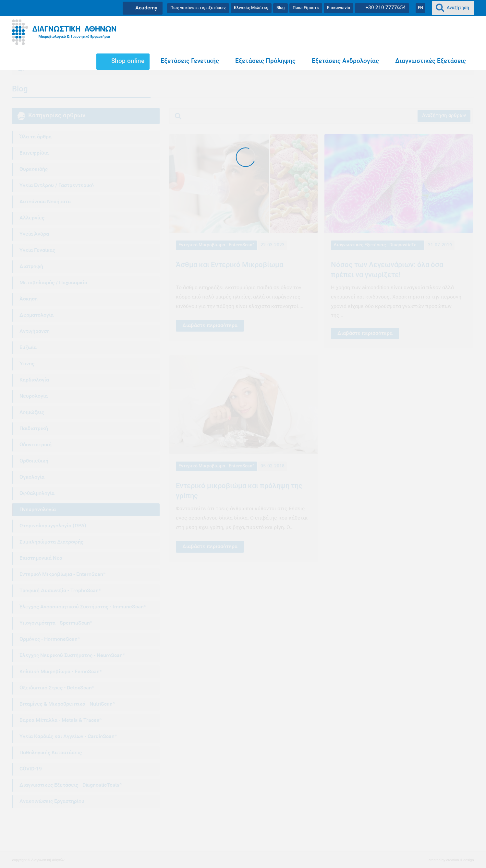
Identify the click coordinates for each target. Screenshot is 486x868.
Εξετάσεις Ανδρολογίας (345, 61)
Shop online (128, 61)
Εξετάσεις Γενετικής (190, 61)
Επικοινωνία (339, 8)
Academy (146, 8)
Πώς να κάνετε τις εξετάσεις (198, 8)
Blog (280, 8)
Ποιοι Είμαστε (306, 8)
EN (420, 8)
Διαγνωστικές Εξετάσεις (431, 61)
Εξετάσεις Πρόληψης (265, 61)
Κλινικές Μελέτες (251, 8)
